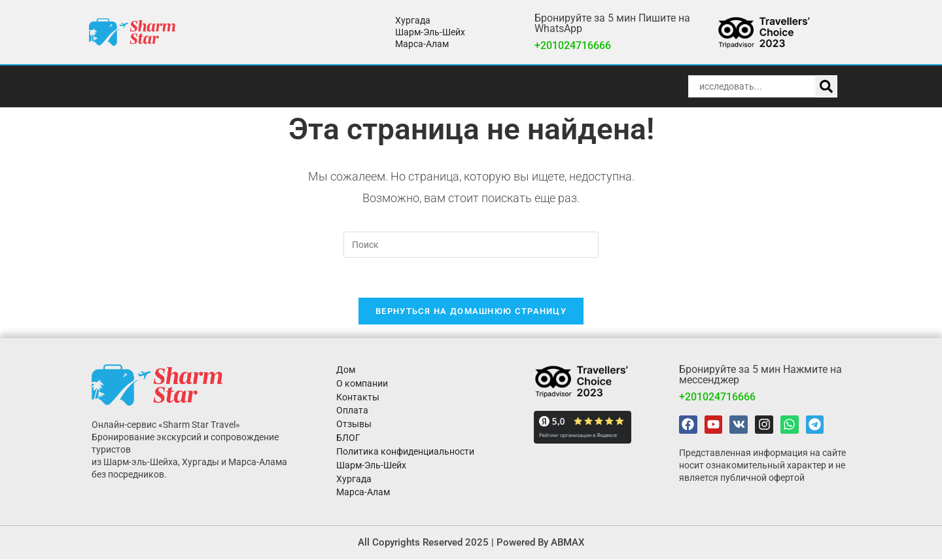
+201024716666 (573, 45)
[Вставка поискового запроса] (471, 245)
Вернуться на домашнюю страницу (471, 311)
